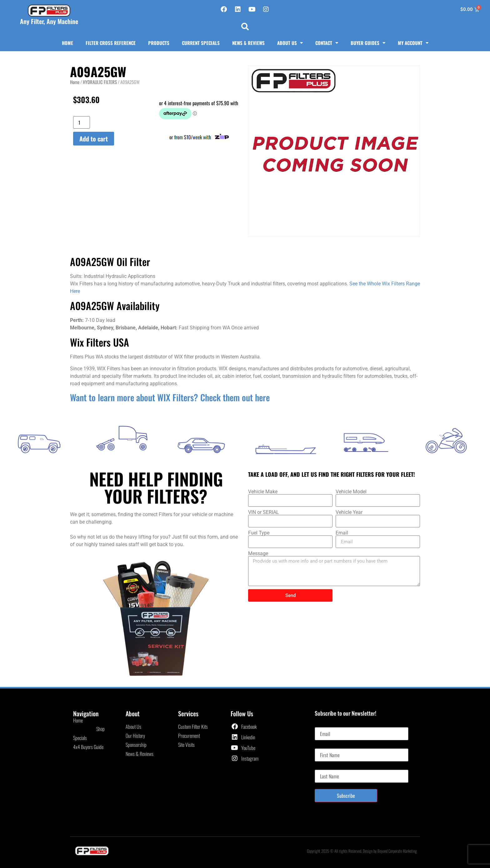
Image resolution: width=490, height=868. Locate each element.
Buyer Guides (368, 43)
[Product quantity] (82, 122)
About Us (290, 43)
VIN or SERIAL (264, 512)
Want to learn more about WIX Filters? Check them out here (170, 397)
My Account (413, 43)
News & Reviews (248, 43)
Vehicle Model (351, 492)
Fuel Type (259, 533)
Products (159, 43)
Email (342, 533)
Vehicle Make (263, 492)
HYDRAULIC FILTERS (100, 82)
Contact (327, 43)
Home (67, 43)
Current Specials (201, 43)
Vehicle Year (349, 512)
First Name (325, 746)
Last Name (324, 767)
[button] (245, 27)
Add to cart (94, 139)
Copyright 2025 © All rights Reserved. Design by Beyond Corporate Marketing (362, 851)
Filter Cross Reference (111, 43)
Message (258, 554)
